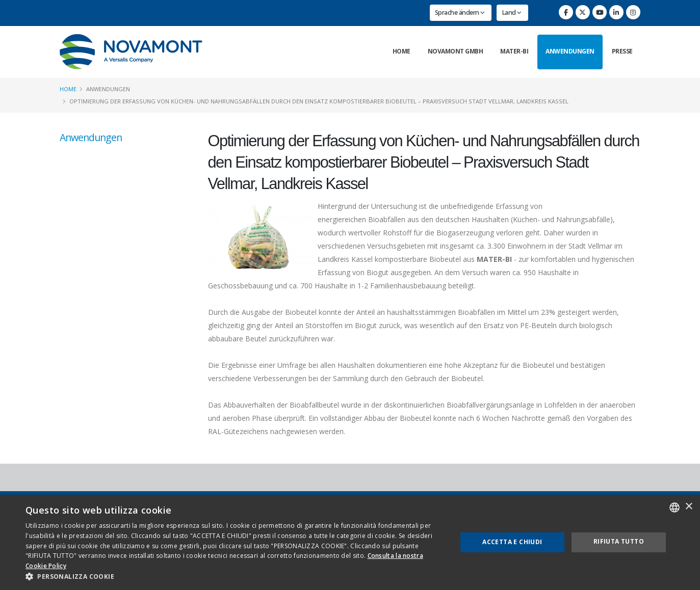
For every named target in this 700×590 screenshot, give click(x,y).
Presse (622, 51)
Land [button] (512, 12)
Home (401, 51)
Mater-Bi (514, 51)
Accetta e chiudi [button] (512, 542)
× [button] (689, 507)
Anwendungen (570, 51)
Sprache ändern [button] (460, 12)
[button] (235, 577)
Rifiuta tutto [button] (619, 541)
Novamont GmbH (456, 51)
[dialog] (350, 542)
